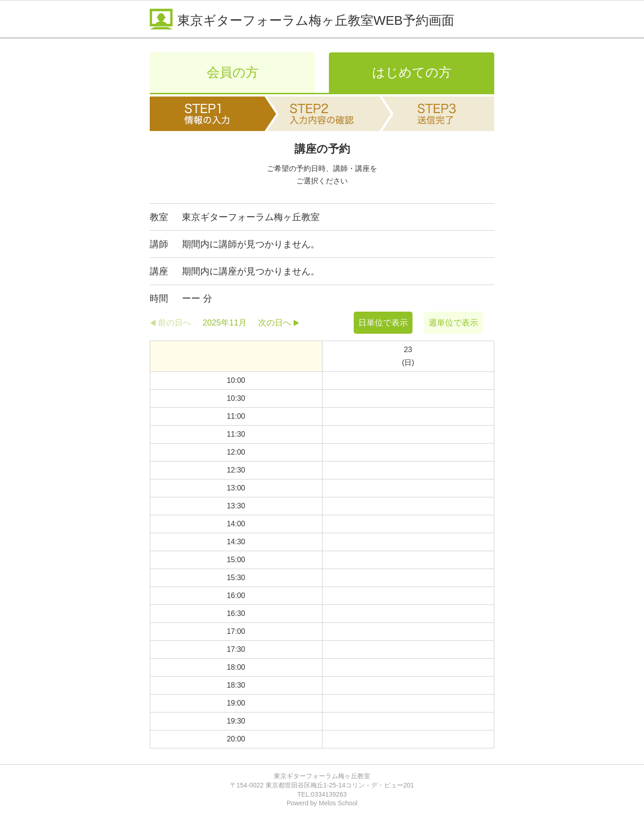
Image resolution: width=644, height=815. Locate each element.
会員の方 (233, 72)
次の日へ (275, 323)
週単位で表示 (453, 323)
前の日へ (175, 323)
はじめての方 (412, 72)
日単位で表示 (383, 323)
